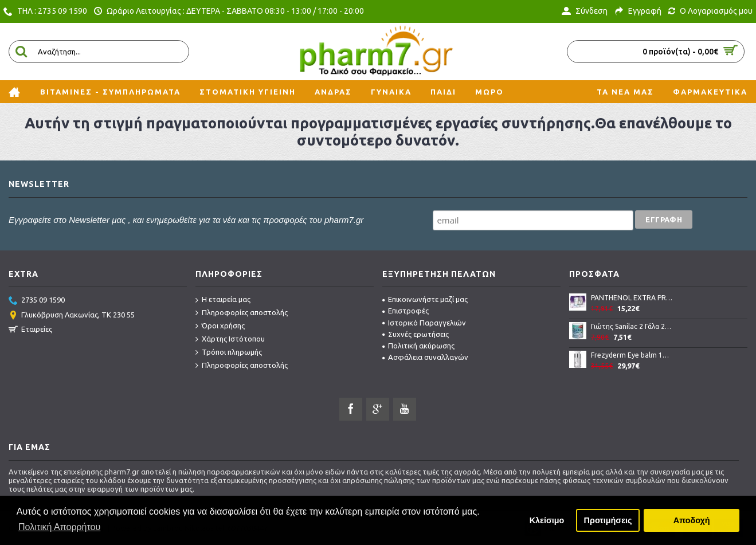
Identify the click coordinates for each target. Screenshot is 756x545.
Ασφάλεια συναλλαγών (425, 357)
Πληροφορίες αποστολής (242, 313)
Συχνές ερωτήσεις (416, 334)
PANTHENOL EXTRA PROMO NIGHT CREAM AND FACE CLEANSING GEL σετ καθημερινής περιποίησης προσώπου (632, 298)
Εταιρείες (30, 330)
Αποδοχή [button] (692, 520)
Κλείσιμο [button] (547, 520)
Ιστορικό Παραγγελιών (424, 323)
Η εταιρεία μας (223, 300)
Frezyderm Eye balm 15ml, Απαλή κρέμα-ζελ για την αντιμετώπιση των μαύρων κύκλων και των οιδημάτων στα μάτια (632, 355)
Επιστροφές (406, 311)
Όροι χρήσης (220, 326)
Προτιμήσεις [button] (608, 520)
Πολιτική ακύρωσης (418, 346)
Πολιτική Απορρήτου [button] (59, 527)
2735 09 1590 (37, 301)
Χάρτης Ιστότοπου (230, 339)
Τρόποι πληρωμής (229, 352)
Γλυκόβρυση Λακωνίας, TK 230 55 (72, 316)
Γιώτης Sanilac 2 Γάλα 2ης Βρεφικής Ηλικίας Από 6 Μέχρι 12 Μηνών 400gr (632, 326)
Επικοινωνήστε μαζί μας (425, 299)
